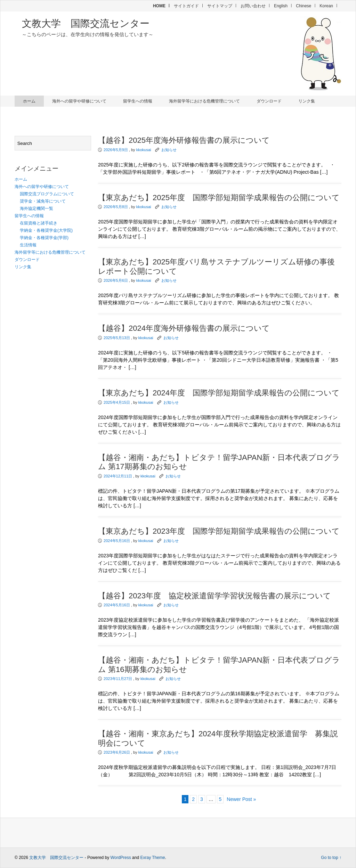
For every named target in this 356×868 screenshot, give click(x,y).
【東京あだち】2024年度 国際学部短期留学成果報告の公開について (219, 393)
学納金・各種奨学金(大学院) (46, 230)
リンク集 (307, 101)
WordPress (121, 858)
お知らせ (169, 150)
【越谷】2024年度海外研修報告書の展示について (184, 328)
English (281, 6)
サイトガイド (186, 6)
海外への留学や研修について (79, 101)
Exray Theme (152, 858)
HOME (159, 6)
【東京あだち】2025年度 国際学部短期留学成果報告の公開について (219, 198)
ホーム (29, 101)
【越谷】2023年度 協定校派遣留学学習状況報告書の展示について (215, 596)
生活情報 (28, 245)
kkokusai (144, 150)
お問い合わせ (253, 6)
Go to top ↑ (331, 858)
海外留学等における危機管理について (204, 101)
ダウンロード (269, 101)
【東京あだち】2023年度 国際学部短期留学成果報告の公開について (219, 531)
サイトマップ (220, 6)
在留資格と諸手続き (39, 223)
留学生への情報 (138, 101)
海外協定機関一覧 (37, 208)
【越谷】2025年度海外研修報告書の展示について (184, 140)
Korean (326, 6)
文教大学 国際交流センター (86, 23)
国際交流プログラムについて (47, 194)
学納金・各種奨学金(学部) (44, 238)
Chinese (304, 6)
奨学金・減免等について (43, 201)
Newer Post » (241, 799)
